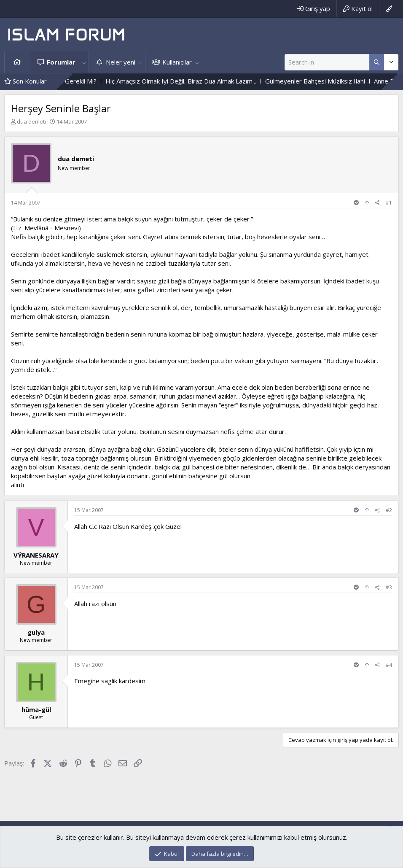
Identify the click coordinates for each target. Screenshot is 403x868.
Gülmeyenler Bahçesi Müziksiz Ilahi (327, 81)
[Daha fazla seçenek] (377, 62)
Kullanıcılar (177, 62)
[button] (84, 62)
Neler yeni (121, 62)
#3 (389, 587)
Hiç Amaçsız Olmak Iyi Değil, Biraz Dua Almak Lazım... (193, 81)
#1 (389, 203)
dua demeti (31, 121)
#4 (389, 665)
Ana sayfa (17, 62)
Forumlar (61, 62)
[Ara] (327, 62)
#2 (389, 510)
